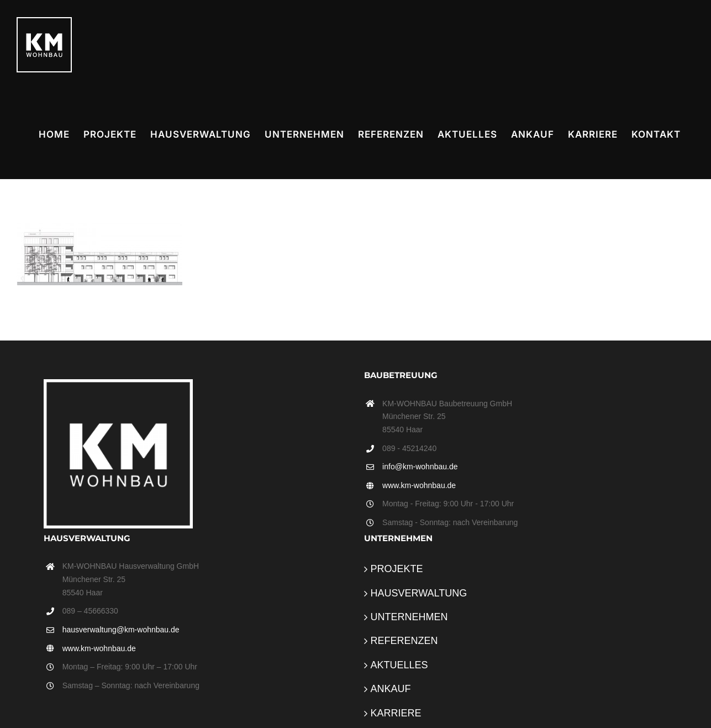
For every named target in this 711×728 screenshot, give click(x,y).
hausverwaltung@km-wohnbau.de (121, 630)
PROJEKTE (397, 569)
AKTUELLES (399, 665)
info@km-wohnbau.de (420, 467)
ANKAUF (391, 689)
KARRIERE (396, 713)
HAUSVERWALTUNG (419, 593)
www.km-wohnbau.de (419, 485)
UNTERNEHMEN (409, 617)
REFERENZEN (404, 641)
